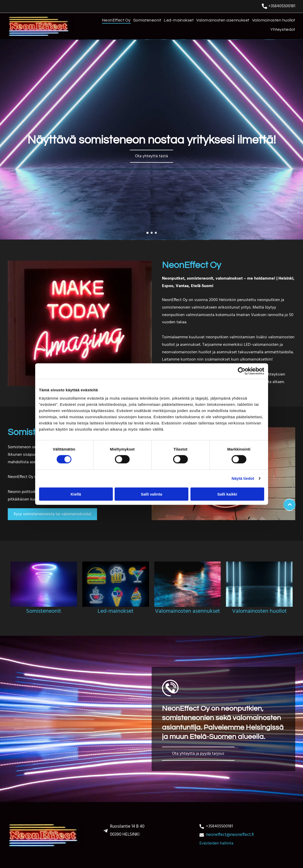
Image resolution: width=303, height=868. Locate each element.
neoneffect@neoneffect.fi (230, 835)
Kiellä (76, 494)
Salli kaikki (227, 494)
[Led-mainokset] (116, 584)
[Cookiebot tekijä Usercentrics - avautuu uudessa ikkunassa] (242, 371)
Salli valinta (151, 494)
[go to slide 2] (152, 233)
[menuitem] (115, 21)
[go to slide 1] (147, 233)
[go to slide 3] (156, 233)
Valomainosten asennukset (187, 611)
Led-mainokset (116, 611)
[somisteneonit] (44, 584)
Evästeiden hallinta (216, 843)
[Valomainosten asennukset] (188, 584)
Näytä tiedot (243, 478)
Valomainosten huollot (259, 611)
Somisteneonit (44, 611)
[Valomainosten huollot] (259, 584)
